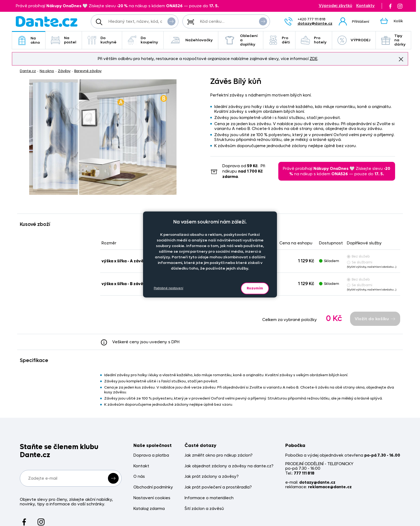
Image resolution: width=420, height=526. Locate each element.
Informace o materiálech (209, 498)
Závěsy (64, 71)
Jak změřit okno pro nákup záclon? (219, 455)
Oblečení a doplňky (241, 40)
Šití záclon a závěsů (204, 509)
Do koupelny (143, 40)
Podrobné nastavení (168, 288)
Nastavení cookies (152, 498)
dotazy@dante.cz (315, 23)
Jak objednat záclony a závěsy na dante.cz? (229, 466)
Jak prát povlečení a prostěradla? (218, 487)
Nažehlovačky (191, 40)
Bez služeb (358, 256)
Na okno (29, 40)
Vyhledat (171, 21)
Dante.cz (28, 71)
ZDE (314, 59)
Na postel (64, 40)
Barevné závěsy (88, 71)
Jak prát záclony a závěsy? (212, 477)
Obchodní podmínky (153, 487)
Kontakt (141, 466)
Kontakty (365, 6)
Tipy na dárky (393, 40)
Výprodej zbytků (335, 6)
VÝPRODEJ (354, 40)
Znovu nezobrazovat (401, 59)
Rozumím (255, 288)
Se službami (360, 262)
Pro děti (279, 40)
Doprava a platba (151, 455)
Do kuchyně (102, 40)
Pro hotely (314, 40)
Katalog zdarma (149, 509)
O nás (139, 477)
